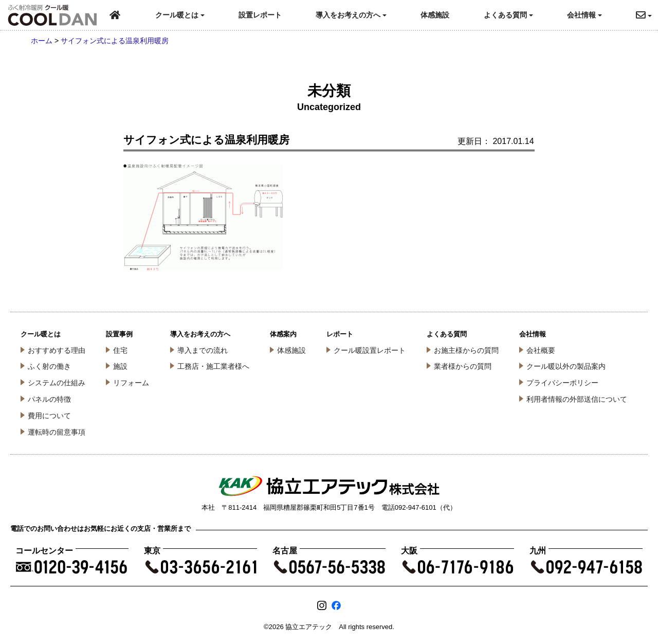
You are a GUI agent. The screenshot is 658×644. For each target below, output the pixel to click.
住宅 (120, 350)
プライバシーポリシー (562, 383)
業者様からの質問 (463, 366)
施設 (120, 366)
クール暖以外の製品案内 (566, 366)
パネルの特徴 (49, 399)
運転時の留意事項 (57, 432)
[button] (647, 15)
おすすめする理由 (57, 350)
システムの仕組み (57, 383)
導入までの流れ (203, 350)
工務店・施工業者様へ (213, 366)
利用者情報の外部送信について (577, 399)
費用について (49, 416)
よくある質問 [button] (508, 15)
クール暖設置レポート (370, 350)
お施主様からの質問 (466, 350)
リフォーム (131, 383)
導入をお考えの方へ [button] (351, 15)
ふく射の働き (49, 366)
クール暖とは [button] (180, 15)
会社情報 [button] (584, 15)
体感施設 (435, 15)
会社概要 (541, 350)
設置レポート (260, 15)
